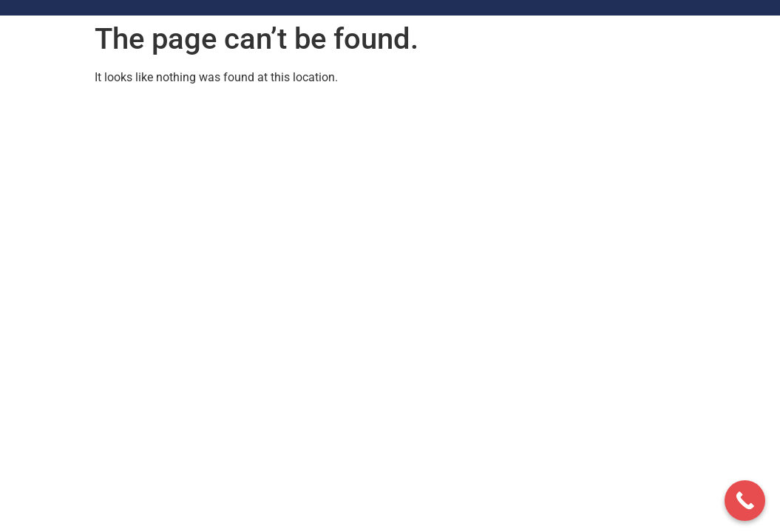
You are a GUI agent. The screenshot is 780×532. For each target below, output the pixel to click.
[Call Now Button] (745, 501)
